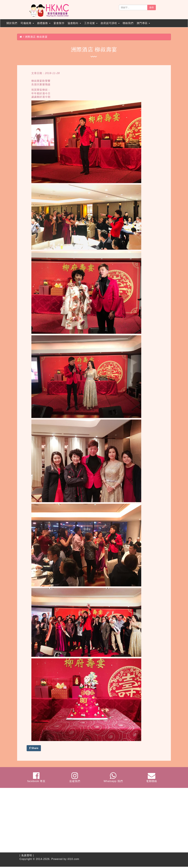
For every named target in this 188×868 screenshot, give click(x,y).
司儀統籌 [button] (27, 23)
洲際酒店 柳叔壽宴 (36, 37)
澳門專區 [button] (143, 23)
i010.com (73, 859)
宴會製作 (59, 23)
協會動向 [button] (74, 23)
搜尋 (152, 7)
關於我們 (12, 23)
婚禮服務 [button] (44, 23)
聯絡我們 (128, 23)
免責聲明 (27, 855)
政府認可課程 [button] (110, 23)
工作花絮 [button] (91, 23)
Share (34, 748)
